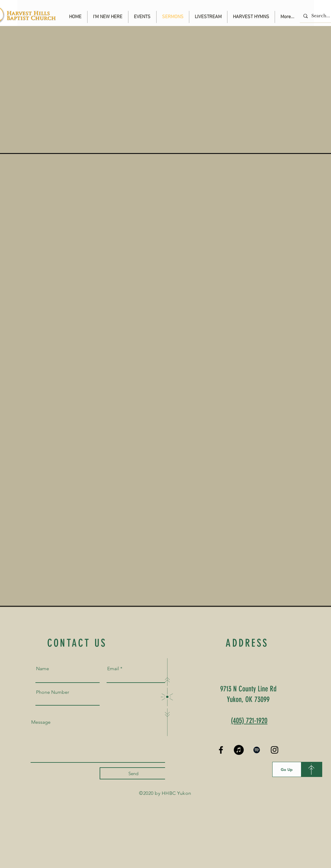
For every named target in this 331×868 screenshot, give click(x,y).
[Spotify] (257, 750)
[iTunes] (239, 750)
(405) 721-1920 (249, 721)
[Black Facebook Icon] (221, 750)
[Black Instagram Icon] (275, 750)
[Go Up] (287, 769)
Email (113, 669)
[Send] (133, 773)
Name (43, 669)
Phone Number (53, 692)
